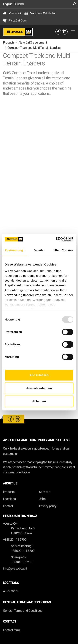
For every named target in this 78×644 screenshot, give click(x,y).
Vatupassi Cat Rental (40, 13)
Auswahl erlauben (39, 388)
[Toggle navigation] (73, 32)
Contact (8, 506)
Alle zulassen (39, 375)
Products (9, 492)
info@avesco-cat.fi (15, 569)
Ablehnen (39, 401)
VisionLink (12, 13)
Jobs (42, 499)
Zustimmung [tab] (14, 250)
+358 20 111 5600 (23, 551)
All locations (11, 591)
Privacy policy (48, 506)
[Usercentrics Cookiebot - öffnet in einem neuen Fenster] (56, 239)
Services (44, 492)
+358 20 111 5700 (15, 540)
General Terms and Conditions (23, 611)
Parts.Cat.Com (15, 20)
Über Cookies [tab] (64, 250)
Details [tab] (39, 250)
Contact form (11, 630)
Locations (9, 499)
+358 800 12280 (21, 562)
